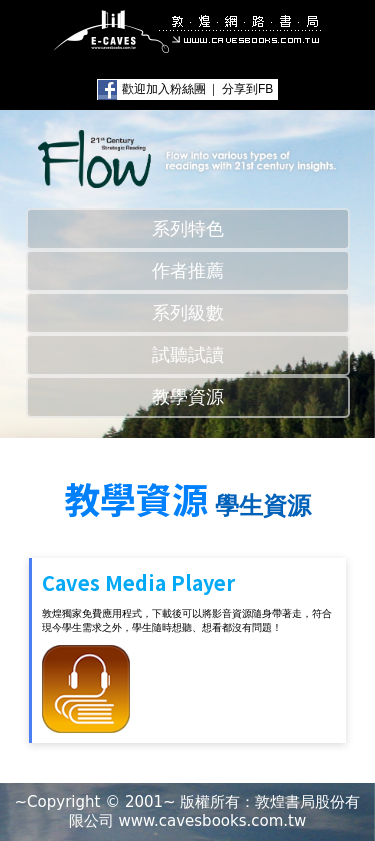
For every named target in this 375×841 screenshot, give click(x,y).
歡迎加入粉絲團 (164, 89)
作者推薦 (188, 271)
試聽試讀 (188, 355)
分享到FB (247, 89)
